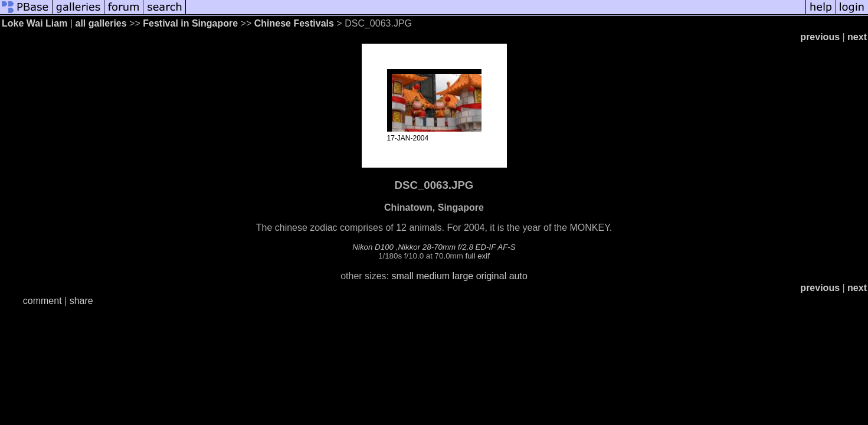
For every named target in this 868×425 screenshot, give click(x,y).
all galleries (101, 23)
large (463, 276)
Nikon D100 (373, 247)
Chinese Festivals (294, 23)
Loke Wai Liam (35, 23)
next (857, 37)
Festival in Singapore (190, 23)
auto (518, 276)
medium (433, 276)
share (81, 301)
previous (820, 37)
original (492, 276)
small (402, 276)
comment (42, 301)
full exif (477, 256)
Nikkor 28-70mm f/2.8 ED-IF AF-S (456, 247)
